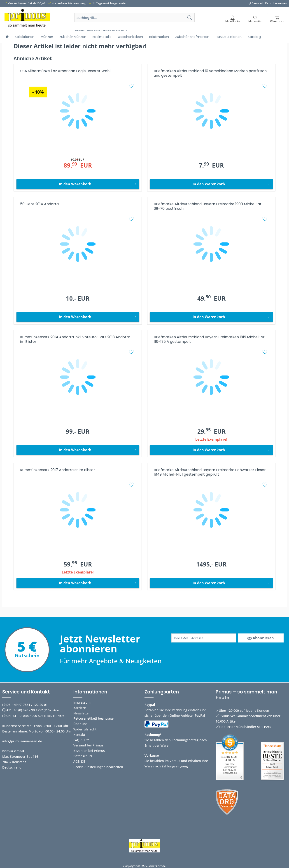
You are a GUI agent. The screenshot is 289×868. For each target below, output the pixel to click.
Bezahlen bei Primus (89, 751)
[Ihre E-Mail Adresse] (204, 638)
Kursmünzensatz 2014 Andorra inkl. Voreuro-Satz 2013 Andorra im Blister (75, 340)
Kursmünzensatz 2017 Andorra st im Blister (58, 470)
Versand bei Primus (88, 745)
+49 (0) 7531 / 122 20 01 (30, 705)
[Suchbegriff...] (135, 18)
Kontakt (79, 735)
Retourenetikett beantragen (94, 718)
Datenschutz (83, 756)
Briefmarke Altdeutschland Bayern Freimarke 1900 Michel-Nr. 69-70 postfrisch (208, 206)
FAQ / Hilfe (81, 740)
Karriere (80, 708)
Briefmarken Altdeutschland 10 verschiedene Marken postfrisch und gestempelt (210, 73)
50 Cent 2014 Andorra (39, 204)
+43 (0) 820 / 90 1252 (27, 710)
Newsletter (82, 713)
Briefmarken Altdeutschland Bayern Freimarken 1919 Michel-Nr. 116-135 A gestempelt (210, 340)
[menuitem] (135, 23)
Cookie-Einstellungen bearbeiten (98, 767)
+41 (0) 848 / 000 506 (28, 716)
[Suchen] (190, 18)
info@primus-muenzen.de (22, 741)
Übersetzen (279, 3)
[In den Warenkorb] (78, 184)
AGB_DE (79, 761)
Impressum (82, 702)
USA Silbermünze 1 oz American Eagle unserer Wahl (65, 71)
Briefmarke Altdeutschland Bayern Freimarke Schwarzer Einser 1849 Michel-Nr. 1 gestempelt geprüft (210, 472)
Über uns (80, 724)
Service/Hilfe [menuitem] (258, 3)
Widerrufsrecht (85, 729)
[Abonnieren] (261, 638)
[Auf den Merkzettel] (132, 86)
